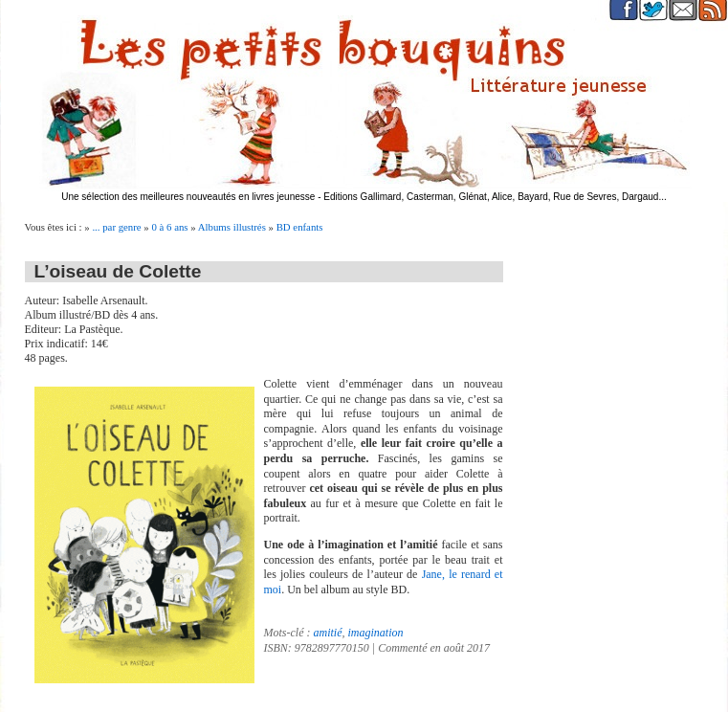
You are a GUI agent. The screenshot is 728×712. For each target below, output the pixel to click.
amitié (328, 633)
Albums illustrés (232, 227)
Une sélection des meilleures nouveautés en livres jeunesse (188, 197)
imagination (376, 633)
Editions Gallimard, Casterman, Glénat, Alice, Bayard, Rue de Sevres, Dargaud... (495, 197)
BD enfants (300, 227)
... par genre (116, 227)
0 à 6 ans (169, 227)
